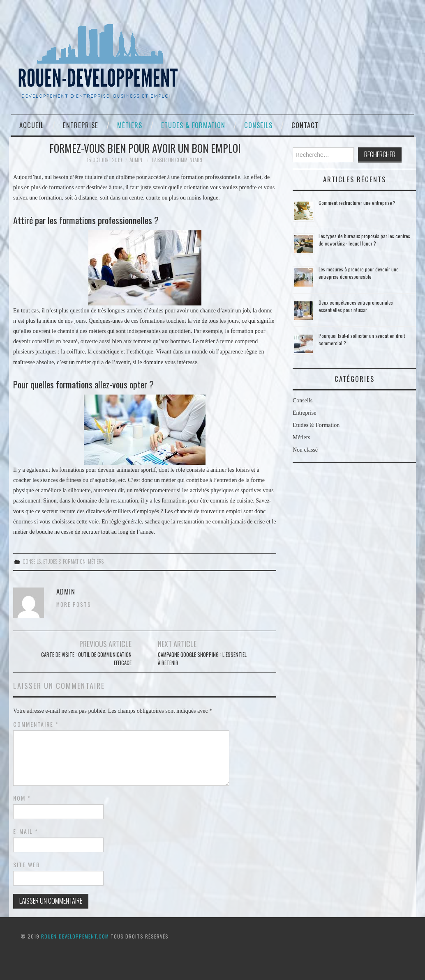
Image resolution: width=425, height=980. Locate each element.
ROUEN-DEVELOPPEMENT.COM (75, 936)
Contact (305, 125)
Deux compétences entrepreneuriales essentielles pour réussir (356, 306)
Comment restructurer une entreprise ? (357, 203)
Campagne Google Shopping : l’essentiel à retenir (202, 659)
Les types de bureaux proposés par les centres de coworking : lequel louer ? (364, 240)
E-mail (26, 831)
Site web (27, 865)
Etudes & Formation (193, 125)
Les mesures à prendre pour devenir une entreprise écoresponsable (359, 273)
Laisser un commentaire (178, 160)
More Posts (74, 605)
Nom (22, 798)
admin (136, 160)
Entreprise (81, 125)
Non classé (305, 450)
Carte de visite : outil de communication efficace (86, 659)
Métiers (130, 125)
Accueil (32, 125)
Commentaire (36, 724)
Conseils (258, 125)
